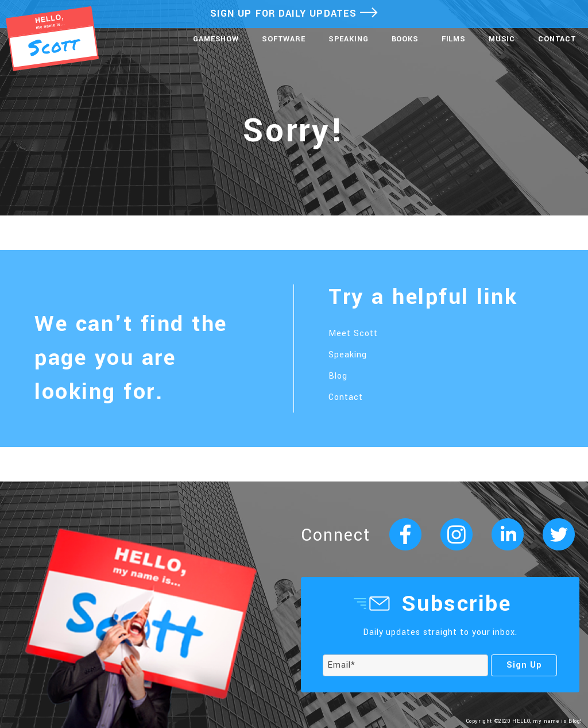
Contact (557, 39)
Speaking (349, 39)
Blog (338, 376)
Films (454, 39)
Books (405, 39)
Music (502, 39)
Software (284, 39)
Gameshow (216, 39)
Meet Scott (353, 334)
